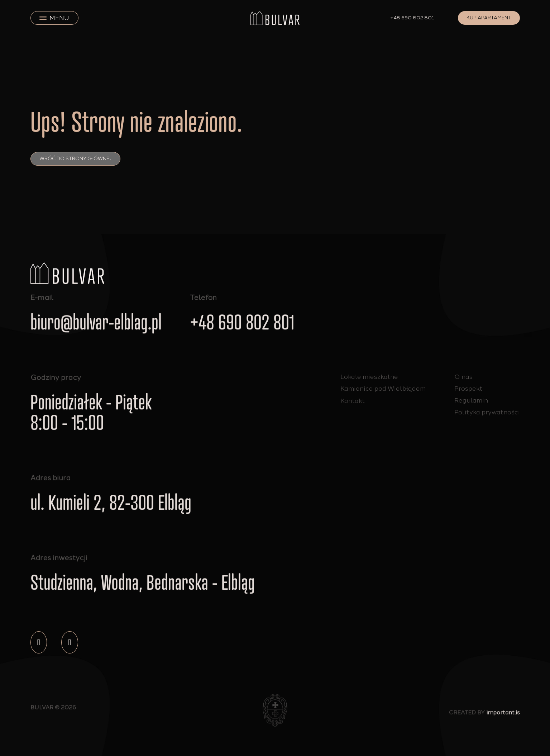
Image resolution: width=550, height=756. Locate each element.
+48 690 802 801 (412, 18)
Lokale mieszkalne (369, 377)
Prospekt (468, 389)
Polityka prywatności (487, 412)
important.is (503, 715)
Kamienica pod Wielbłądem (383, 390)
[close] (43, 18)
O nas (463, 377)
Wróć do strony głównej (75, 159)
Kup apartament (489, 18)
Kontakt (353, 406)
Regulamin (471, 400)
